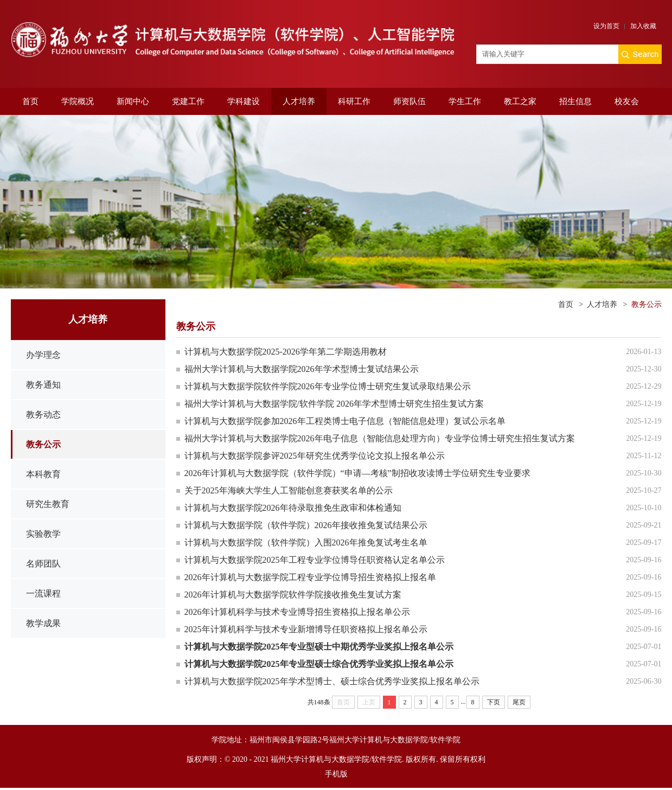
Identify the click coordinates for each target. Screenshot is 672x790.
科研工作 (354, 101)
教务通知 (43, 385)
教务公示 (43, 444)
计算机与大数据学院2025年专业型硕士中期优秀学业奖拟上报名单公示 (319, 647)
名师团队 (43, 564)
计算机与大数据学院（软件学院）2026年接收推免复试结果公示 (306, 525)
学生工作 (465, 101)
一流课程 (43, 593)
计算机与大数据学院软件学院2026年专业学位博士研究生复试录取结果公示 (328, 386)
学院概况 (78, 101)
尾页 (519, 702)
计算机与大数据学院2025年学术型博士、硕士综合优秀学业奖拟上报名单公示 (332, 681)
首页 (30, 101)
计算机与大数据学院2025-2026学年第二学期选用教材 (286, 352)
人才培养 (299, 101)
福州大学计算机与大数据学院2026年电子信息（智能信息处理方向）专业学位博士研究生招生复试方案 (380, 438)
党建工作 (188, 101)
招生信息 (575, 101)
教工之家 (520, 101)
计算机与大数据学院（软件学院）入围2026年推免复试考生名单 (306, 542)
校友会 (627, 101)
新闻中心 (133, 101)
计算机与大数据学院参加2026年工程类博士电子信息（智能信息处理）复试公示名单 (345, 421)
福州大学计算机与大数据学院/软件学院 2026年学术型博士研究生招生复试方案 (334, 404)
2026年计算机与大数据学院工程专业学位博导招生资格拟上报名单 (310, 577)
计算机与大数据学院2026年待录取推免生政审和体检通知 (293, 508)
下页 (494, 702)
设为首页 (606, 26)
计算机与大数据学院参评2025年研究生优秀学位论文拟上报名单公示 (315, 456)
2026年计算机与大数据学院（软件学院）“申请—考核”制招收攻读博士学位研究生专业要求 (357, 473)
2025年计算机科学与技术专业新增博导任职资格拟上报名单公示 (306, 629)
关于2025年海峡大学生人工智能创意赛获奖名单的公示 (289, 490)
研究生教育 (48, 504)
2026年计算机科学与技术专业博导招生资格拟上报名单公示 (297, 612)
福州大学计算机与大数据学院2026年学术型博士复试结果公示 (302, 369)
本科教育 (43, 474)
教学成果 (43, 623)
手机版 (336, 774)
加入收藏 (643, 26)
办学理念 (43, 355)
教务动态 (43, 415)
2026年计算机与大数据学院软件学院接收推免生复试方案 (293, 595)
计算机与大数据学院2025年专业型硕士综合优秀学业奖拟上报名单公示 (319, 664)
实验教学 (43, 534)
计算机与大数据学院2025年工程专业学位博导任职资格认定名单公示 (315, 560)
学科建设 (244, 101)
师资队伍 (409, 101)
